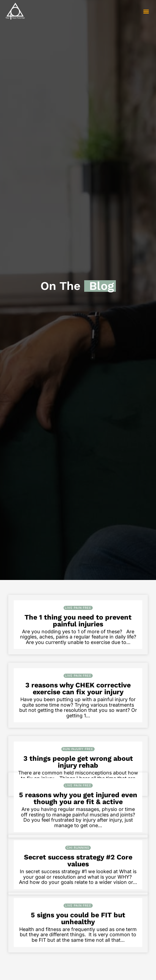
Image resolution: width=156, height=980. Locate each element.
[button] (146, 11)
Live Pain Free (78, 608)
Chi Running (78, 890)
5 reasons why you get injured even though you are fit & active (78, 830)
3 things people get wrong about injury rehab (78, 762)
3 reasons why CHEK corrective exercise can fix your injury (78, 689)
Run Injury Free (78, 749)
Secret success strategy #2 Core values (78, 903)
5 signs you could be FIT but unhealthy (78, 971)
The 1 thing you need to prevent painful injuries (78, 621)
